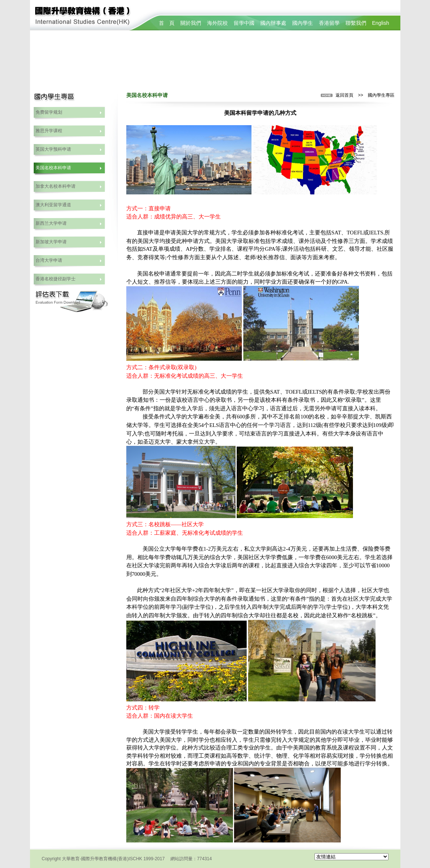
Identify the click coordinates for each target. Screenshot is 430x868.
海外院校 (217, 23)
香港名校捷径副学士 (56, 279)
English (381, 23)
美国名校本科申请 (53, 168)
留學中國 (244, 23)
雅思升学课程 (49, 131)
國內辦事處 (273, 23)
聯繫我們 (356, 23)
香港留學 (329, 23)
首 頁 (167, 23)
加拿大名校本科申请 (56, 186)
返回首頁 (344, 95)
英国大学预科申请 (53, 149)
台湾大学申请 (49, 260)
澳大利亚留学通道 (53, 205)
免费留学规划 (49, 112)
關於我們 (191, 23)
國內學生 (303, 23)
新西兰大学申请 (51, 223)
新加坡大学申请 (51, 242)
